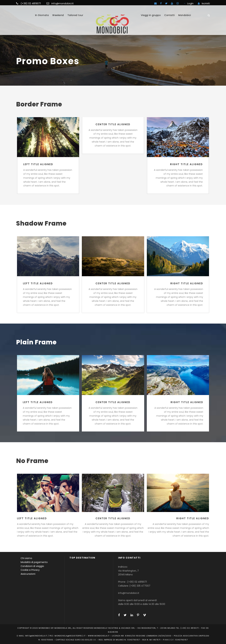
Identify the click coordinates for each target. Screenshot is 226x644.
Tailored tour (75, 15)
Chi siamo (26, 558)
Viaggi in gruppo (151, 15)
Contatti (169, 15)
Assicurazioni (28, 574)
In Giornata (42, 15)
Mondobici (185, 15)
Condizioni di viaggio (32, 566)
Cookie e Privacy (30, 570)
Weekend (58, 15)
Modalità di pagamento (34, 562)
